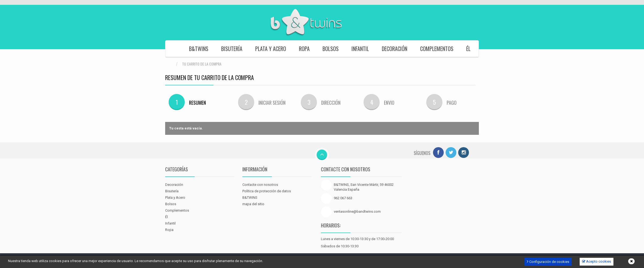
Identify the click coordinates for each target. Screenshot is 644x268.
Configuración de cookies (548, 261)
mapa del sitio (253, 204)
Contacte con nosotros (260, 185)
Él (468, 49)
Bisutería (232, 49)
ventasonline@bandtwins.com (357, 211)
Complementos (437, 49)
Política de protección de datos (267, 191)
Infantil (360, 49)
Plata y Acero (271, 49)
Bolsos (331, 49)
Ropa (304, 49)
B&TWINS (199, 49)
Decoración (395, 49)
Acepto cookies (597, 261)
